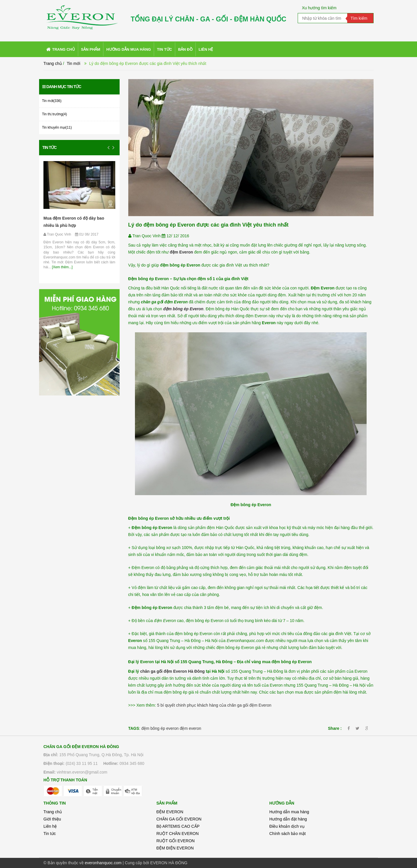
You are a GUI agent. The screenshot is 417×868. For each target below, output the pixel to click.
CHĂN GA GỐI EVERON (179, 819)
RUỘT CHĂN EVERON (178, 834)
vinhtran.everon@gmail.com (82, 772)
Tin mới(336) (52, 101)
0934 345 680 (132, 763)
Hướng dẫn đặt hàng (288, 819)
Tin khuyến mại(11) (57, 127)
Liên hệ (50, 826)
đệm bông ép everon (160, 728)
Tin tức (49, 147)
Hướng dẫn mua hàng (289, 812)
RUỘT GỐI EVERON (175, 841)
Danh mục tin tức (62, 87)
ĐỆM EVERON (170, 812)
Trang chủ (53, 63)
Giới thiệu (52, 819)
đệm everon (191, 728)
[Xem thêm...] (62, 267)
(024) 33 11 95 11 (82, 763)
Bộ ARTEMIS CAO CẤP (178, 826)
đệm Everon (181, 252)
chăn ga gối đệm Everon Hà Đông (172, 671)
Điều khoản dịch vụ (287, 826)
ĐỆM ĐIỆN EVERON (175, 848)
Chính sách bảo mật (288, 834)
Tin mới (73, 63)
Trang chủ (53, 812)
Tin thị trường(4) (54, 114)
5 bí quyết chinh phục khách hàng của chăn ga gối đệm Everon (214, 705)
